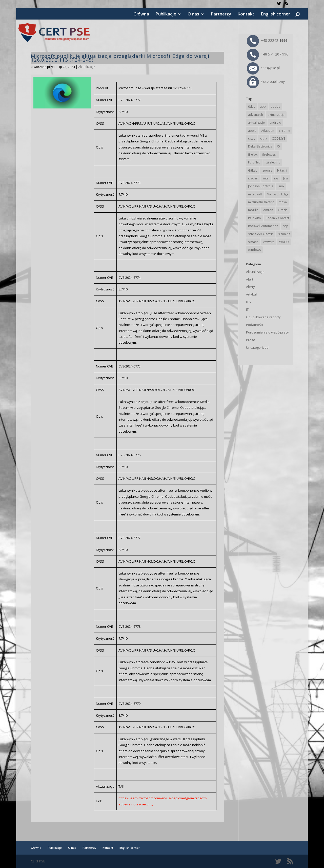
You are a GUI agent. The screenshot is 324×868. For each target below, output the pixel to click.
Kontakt (246, 14)
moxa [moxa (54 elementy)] (283, 202)
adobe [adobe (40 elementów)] (275, 107)
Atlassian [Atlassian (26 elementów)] (268, 131)
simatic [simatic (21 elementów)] (253, 242)
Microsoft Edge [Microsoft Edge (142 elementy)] (278, 194)
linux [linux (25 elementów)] (281, 186)
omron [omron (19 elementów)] (268, 210)
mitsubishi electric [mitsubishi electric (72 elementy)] (261, 202)
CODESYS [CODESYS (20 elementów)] (278, 138)
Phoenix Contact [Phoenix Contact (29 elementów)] (277, 218)
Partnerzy (221, 14)
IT (247, 309)
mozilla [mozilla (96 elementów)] (253, 210)
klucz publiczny (266, 81)
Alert (250, 279)
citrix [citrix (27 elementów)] (264, 138)
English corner (275, 14)
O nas (193, 14)
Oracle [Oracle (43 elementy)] (283, 210)
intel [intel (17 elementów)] (266, 178)
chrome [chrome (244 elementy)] (285, 131)
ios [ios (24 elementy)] (276, 178)
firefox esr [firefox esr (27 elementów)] (270, 154)
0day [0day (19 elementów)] (252, 107)
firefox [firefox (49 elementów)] (253, 154)
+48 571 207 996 (268, 54)
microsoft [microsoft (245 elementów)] (255, 194)
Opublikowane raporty (263, 317)
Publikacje (166, 14)
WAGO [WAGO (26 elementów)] (284, 242)
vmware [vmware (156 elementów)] (269, 242)
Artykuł (251, 294)
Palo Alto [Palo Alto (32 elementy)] (255, 218)
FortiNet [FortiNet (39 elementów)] (254, 162)
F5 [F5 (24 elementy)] (278, 146)
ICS (248, 302)
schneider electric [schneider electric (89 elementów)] (261, 234)
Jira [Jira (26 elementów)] (286, 178)
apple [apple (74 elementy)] (252, 131)
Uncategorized (257, 347)
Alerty (250, 287)
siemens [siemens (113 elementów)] (284, 234)
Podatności (255, 325)
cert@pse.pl (263, 68)
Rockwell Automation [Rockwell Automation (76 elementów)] (263, 226)
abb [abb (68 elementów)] (263, 107)
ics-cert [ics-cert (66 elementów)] (253, 178)
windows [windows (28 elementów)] (254, 250)
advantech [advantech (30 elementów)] (256, 115)
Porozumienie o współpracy (267, 332)
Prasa (251, 340)
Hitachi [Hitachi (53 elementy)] (282, 170)
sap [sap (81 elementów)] (286, 226)
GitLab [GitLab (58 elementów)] (253, 170)
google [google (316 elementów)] (267, 170)
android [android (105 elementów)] (275, 123)
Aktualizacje (87, 67)
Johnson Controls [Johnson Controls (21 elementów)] (260, 186)
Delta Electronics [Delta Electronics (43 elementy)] (260, 146)
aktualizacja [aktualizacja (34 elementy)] (276, 115)
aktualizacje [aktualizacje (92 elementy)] (256, 123)
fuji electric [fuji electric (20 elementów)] (272, 162)
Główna (141, 14)
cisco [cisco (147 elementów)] (252, 138)
